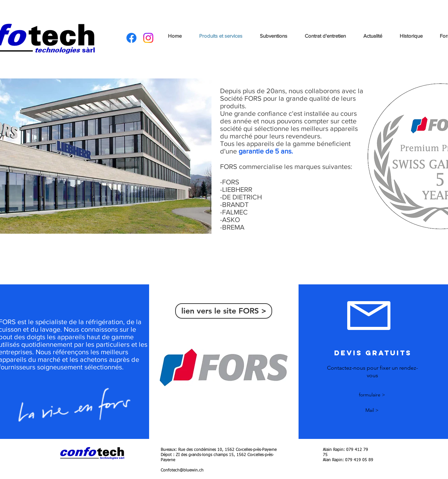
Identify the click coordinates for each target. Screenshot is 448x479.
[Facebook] (131, 38)
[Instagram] (148, 38)
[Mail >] (372, 411)
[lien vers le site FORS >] (224, 311)
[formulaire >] (372, 395)
